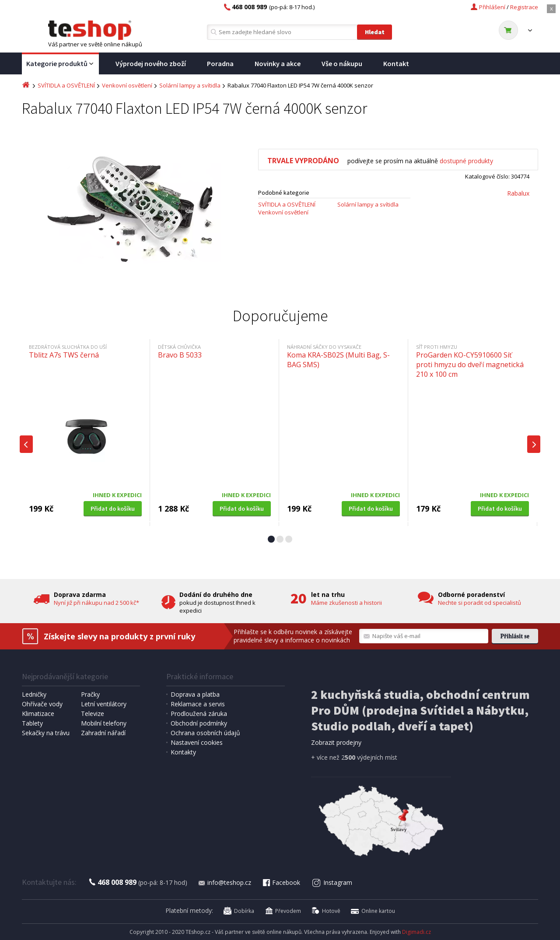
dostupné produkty (466, 161)
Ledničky (34, 694)
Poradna (220, 63)
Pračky (90, 694)
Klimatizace (38, 714)
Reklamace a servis (198, 704)
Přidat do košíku (113, 509)
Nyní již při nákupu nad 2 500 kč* (96, 603)
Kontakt (396, 63)
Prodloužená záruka (199, 714)
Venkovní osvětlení (127, 85)
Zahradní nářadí (103, 733)
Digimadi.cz (416, 932)
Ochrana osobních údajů (205, 733)
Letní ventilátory (104, 704)
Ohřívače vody (42, 704)
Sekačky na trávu (46, 733)
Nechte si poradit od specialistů (479, 603)
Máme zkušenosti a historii (346, 603)
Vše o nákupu (342, 63)
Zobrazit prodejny (336, 742)
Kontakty (183, 752)
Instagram (332, 882)
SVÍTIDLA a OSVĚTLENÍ (66, 85)
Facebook (281, 882)
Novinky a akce (278, 63)
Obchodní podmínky (199, 723)
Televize (93, 714)
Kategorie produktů (60, 64)
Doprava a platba (195, 694)
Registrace (524, 7)
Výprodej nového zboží (151, 63)
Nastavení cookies (197, 742)
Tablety (32, 723)
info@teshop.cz (224, 882)
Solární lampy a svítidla (190, 85)
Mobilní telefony (104, 723)
